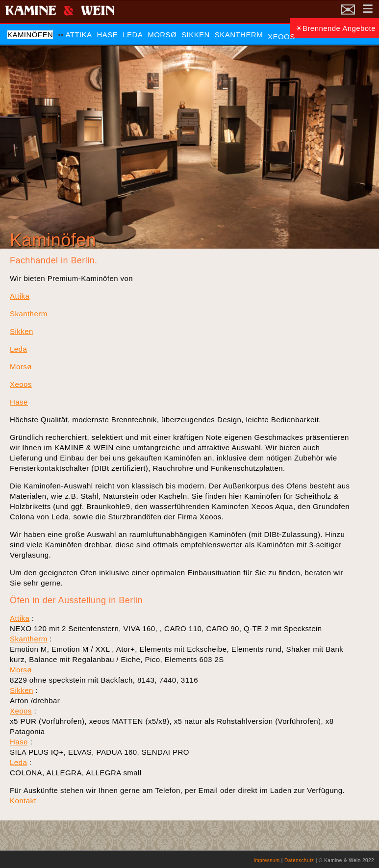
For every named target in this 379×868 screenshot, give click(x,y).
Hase (108, 35)
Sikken (196, 35)
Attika (78, 35)
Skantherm (239, 35)
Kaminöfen (30, 35)
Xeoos (281, 37)
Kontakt (23, 801)
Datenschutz (299, 860)
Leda (133, 35)
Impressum (267, 860)
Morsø (162, 35)
